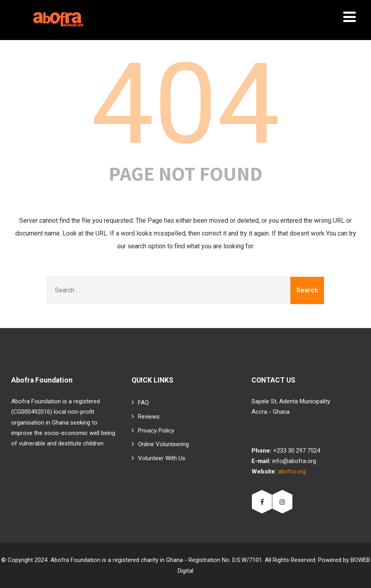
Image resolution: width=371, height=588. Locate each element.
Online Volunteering (163, 444)
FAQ (143, 403)
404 (185, 104)
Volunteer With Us (162, 458)
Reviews (149, 417)
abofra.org (292, 471)
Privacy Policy (156, 431)
